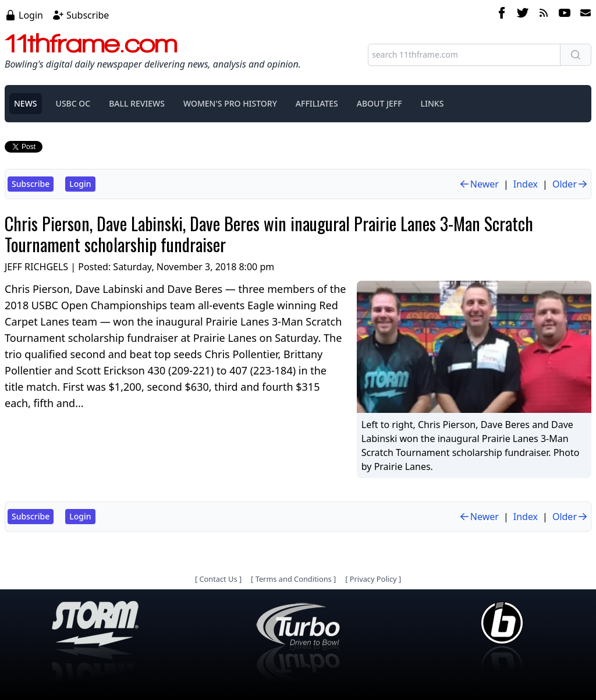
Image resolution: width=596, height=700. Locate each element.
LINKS (432, 103)
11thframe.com (91, 43)
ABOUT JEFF (379, 103)
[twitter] (523, 15)
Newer (479, 184)
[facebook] (502, 15)
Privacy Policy (373, 579)
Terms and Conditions (294, 579)
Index (526, 184)
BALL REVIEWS (137, 103)
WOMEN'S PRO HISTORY (230, 103)
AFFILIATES (317, 103)
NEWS (26, 103)
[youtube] (565, 15)
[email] (583, 15)
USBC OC (73, 103)
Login (31, 15)
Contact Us (218, 579)
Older (570, 184)
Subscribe (88, 15)
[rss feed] (544, 15)
